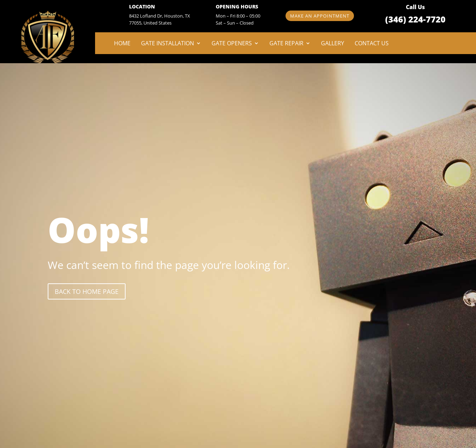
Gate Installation (167, 44)
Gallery (333, 44)
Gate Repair (286, 44)
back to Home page (87, 291)
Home (122, 44)
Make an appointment (320, 16)
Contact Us (372, 44)
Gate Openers (232, 44)
